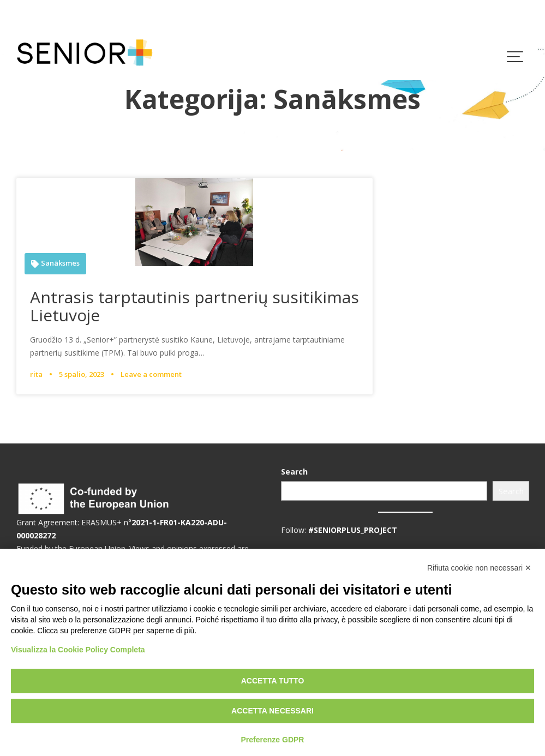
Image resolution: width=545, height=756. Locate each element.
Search (296, 472)
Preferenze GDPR (273, 740)
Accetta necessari (272, 711)
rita (36, 374)
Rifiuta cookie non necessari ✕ (479, 568)
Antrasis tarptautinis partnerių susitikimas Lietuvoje (194, 306)
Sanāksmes (60, 263)
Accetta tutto (273, 681)
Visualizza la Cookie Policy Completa (78, 650)
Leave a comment (151, 374)
